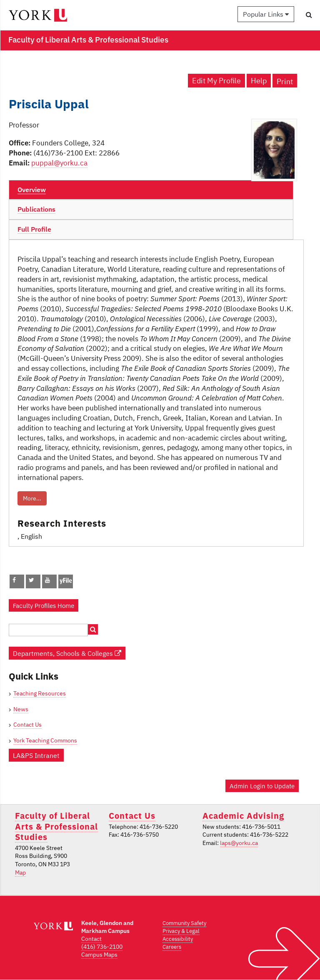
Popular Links (266, 14)
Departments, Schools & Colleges (67, 653)
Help (259, 81)
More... (32, 498)
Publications (36, 209)
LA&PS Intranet (36, 755)
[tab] (151, 190)
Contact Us (27, 725)
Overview (32, 190)
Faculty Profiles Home (44, 605)
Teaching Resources (40, 693)
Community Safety (184, 923)
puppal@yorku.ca (59, 163)
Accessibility (178, 939)
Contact (91, 939)
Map (20, 872)
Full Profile (34, 229)
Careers (172, 947)
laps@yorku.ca (239, 843)
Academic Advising (243, 816)
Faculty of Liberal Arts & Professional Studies (56, 826)
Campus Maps (99, 955)
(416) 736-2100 (102, 947)
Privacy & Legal (181, 931)
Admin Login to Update (262, 786)
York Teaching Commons (45, 740)
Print (285, 81)
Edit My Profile (216, 81)
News (21, 709)
